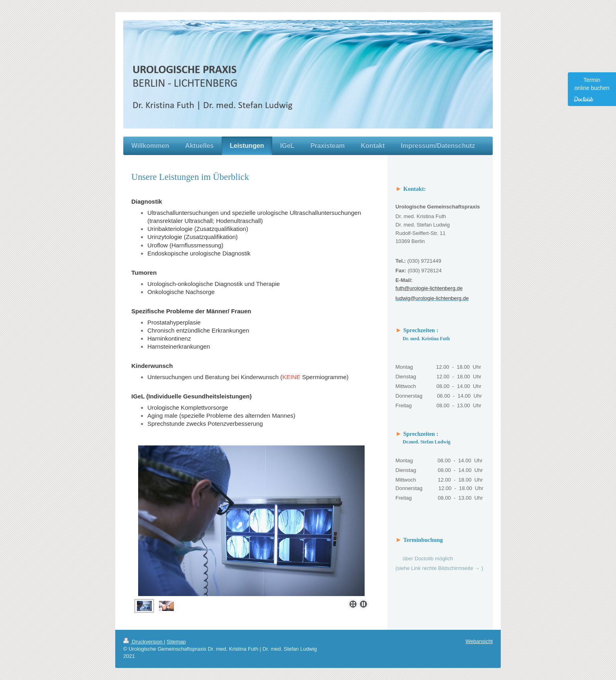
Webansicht (479, 641)
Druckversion (144, 642)
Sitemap (176, 642)
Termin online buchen (591, 89)
